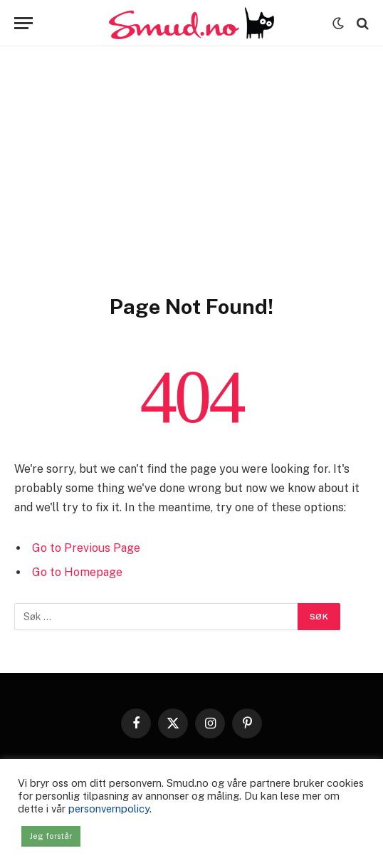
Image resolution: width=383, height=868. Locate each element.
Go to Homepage (77, 572)
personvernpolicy (109, 809)
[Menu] (23, 23)
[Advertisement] (191, 187)
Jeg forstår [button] (51, 836)
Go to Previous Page (86, 548)
